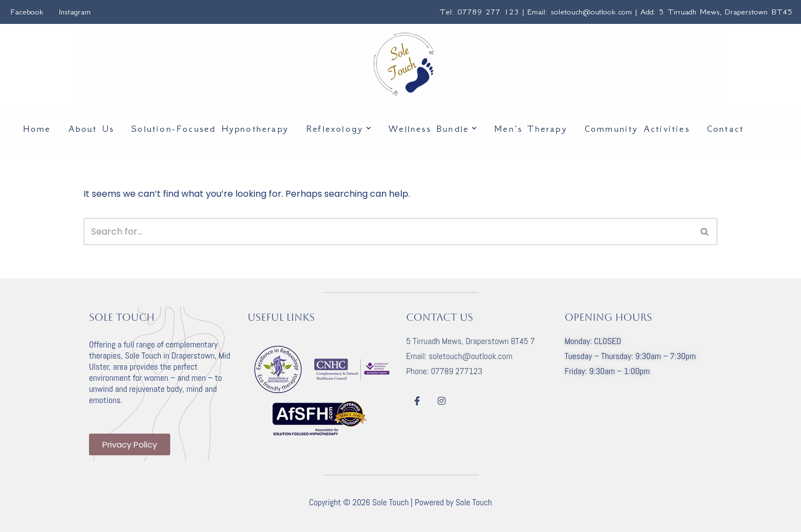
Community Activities (637, 128)
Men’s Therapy (531, 128)
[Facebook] (417, 401)
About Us (92, 128)
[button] (369, 128)
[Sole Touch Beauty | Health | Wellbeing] (404, 64)
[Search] (388, 232)
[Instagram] (442, 401)
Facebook (27, 12)
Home (37, 128)
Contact (725, 128)
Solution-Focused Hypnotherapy (210, 128)
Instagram (75, 12)
